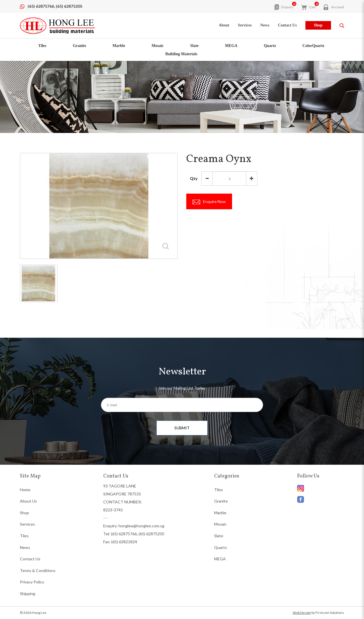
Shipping (28, 594)
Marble (119, 46)
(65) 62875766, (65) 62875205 (55, 6)
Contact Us (30, 559)
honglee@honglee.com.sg (141, 526)
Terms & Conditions (38, 570)
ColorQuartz (314, 46)
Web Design (302, 613)
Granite (79, 46)
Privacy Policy (32, 582)
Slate (195, 46)
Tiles (42, 46)
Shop (318, 25)
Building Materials (181, 54)
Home (25, 490)
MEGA (231, 46)
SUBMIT (182, 428)
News (25, 547)
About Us (28, 501)
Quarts (221, 547)
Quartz (270, 46)
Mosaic (158, 46)
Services (27, 524)
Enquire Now (211, 202)
